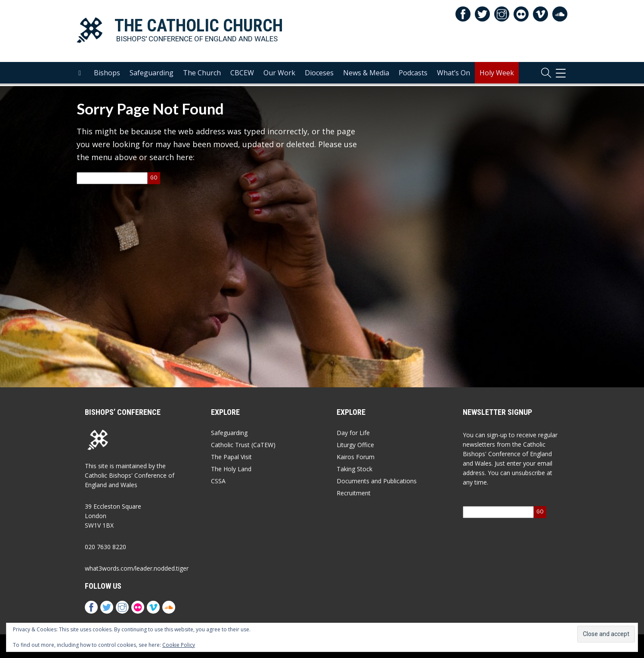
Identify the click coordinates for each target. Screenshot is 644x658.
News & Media (366, 74)
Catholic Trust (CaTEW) (243, 445)
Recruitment (354, 493)
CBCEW (242, 74)
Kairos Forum (356, 457)
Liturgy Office (355, 445)
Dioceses (319, 74)
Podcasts (413, 74)
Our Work (279, 74)
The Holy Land (231, 469)
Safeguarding (152, 74)
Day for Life (353, 433)
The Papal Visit (231, 457)
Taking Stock (355, 469)
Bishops (107, 74)
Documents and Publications (377, 481)
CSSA (218, 481)
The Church (202, 74)
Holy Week (497, 74)
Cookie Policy (179, 645)
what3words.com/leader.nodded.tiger (137, 568)
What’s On (454, 74)
